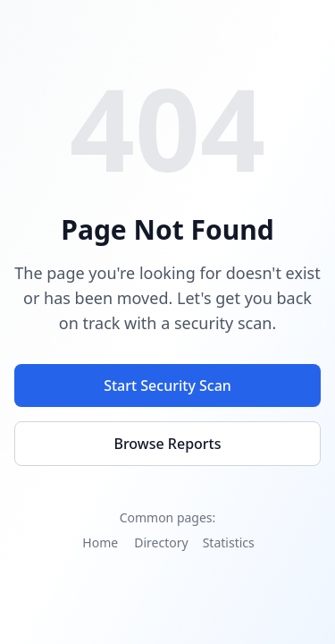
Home (100, 542)
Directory (161, 542)
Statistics (229, 542)
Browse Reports (167, 444)
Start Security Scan (167, 386)
